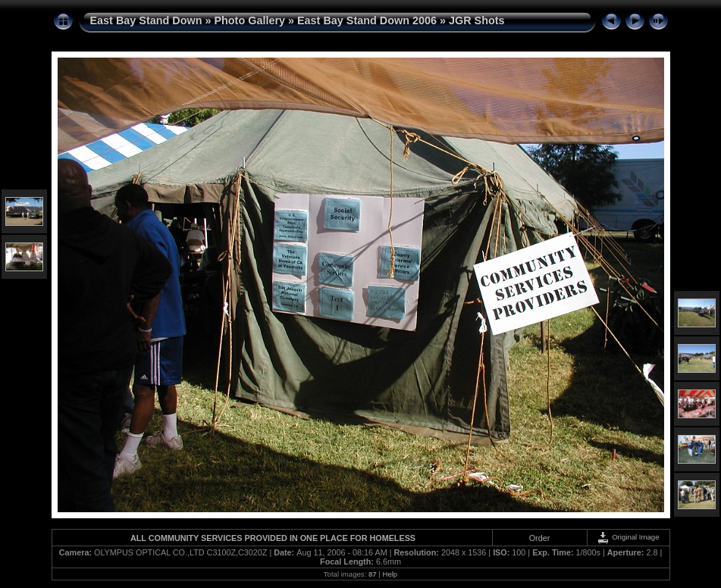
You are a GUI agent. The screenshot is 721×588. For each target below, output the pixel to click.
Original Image (628, 537)
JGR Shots (477, 20)
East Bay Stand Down (146, 20)
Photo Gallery (249, 20)
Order (540, 538)
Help (390, 574)
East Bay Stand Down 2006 (367, 20)
